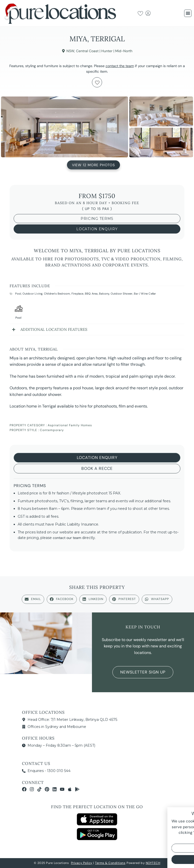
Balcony (104, 294)
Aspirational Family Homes (70, 425)
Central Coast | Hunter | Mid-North (104, 51)
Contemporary (52, 430)
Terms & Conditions (110, 863)
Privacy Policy (82, 863)
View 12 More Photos (93, 164)
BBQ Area (91, 294)
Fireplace (78, 294)
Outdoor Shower (122, 294)
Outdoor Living (33, 294)
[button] (188, 13)
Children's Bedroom (57, 294)
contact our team (67, 538)
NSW (70, 51)
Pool (18, 294)
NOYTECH (153, 863)
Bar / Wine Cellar (145, 294)
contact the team (120, 66)
